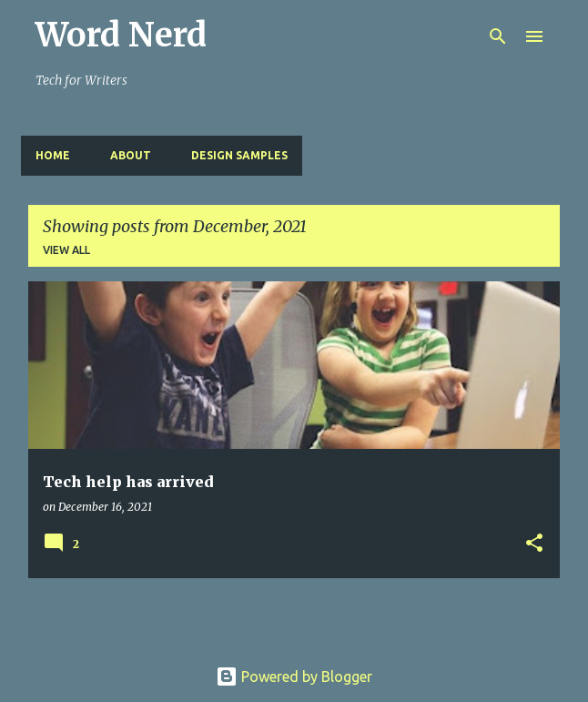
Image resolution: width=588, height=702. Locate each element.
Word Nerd (121, 35)
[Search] (498, 36)
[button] (534, 544)
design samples (239, 155)
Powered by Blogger (294, 677)
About (131, 155)
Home (53, 155)
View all (66, 250)
